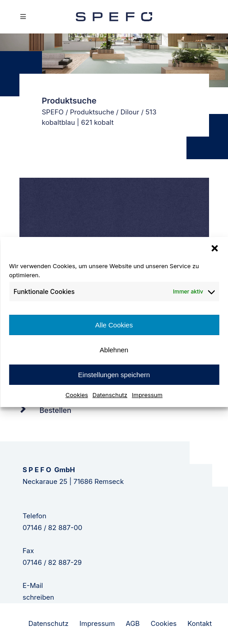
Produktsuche (92, 112)
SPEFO (53, 112)
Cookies (77, 395)
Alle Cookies (114, 325)
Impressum (147, 395)
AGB (133, 623)
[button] (214, 248)
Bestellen (56, 410)
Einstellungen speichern (114, 375)
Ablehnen (114, 350)
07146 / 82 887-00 (52, 528)
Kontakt (200, 623)
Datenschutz (110, 395)
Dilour (130, 112)
